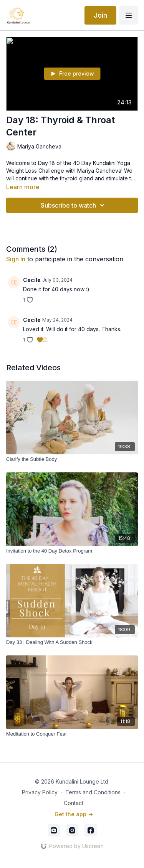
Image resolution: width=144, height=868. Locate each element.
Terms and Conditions (93, 792)
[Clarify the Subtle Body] (72, 459)
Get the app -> (74, 814)
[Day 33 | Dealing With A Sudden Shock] (72, 642)
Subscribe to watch (74, 205)
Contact (74, 803)
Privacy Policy (40, 792)
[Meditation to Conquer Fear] (72, 734)
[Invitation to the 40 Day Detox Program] (72, 551)
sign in (16, 259)
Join (100, 15)
